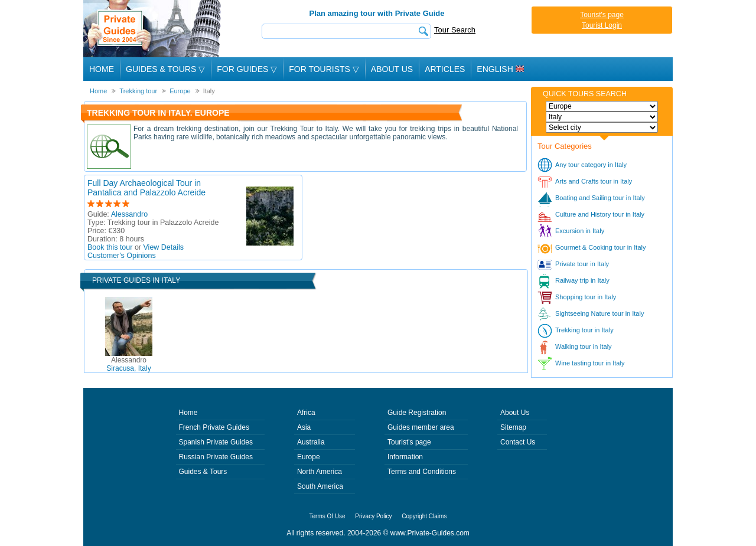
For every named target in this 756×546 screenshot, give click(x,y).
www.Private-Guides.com (430, 533)
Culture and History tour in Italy (600, 214)
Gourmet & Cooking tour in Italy (600, 247)
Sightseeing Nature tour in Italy (599, 313)
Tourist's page (602, 15)
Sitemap (513, 427)
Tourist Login (602, 25)
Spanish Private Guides (216, 442)
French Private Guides (214, 427)
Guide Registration (417, 413)
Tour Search (455, 30)
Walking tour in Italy (584, 346)
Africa (306, 413)
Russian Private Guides (216, 457)
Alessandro (130, 214)
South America (320, 486)
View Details (164, 247)
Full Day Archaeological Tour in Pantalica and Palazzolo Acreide (146, 188)
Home (102, 69)
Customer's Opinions (122, 256)
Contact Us (518, 442)
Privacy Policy (373, 516)
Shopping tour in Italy (586, 297)
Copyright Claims (424, 516)
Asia (304, 427)
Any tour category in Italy (591, 165)
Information (405, 457)
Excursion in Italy (580, 231)
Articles (445, 69)
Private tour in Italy (582, 264)
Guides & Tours (203, 472)
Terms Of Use (328, 516)
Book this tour (110, 247)
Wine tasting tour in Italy (590, 363)
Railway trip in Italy (582, 280)
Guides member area (421, 427)
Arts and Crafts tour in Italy (594, 181)
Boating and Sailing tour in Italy (600, 198)
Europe (309, 457)
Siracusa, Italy (128, 364)
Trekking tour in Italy (584, 330)
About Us (392, 69)
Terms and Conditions (422, 472)
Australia (311, 442)
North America (320, 472)
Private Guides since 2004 (153, 29)
